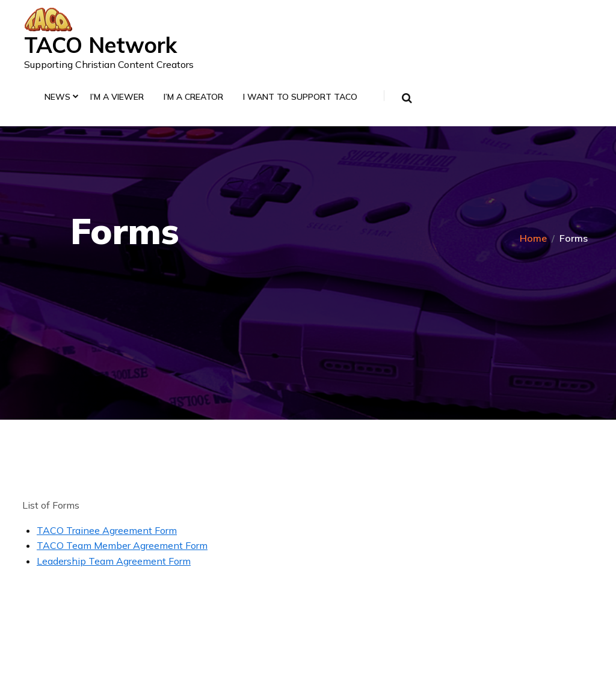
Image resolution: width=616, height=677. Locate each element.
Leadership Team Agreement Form (114, 561)
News (57, 97)
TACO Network (100, 45)
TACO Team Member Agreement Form (122, 545)
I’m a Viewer (117, 97)
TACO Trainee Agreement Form (107, 530)
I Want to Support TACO (300, 97)
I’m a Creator (193, 97)
